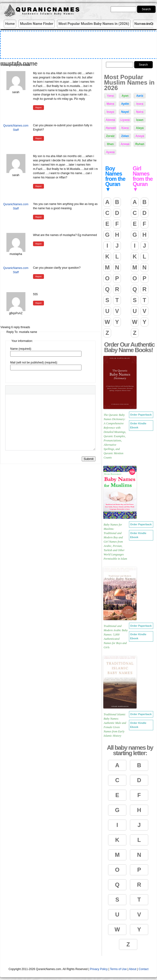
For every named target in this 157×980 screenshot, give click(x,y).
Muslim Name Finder (37, 24)
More (149, 24)
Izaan (140, 120)
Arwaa (125, 144)
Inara (140, 104)
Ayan (125, 96)
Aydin (125, 104)
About (133, 969)
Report (38, 108)
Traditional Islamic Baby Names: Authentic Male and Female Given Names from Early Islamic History (115, 725)
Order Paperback (141, 415)
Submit (88, 459)
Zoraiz (110, 136)
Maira (110, 104)
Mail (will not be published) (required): (34, 363)
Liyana (125, 120)
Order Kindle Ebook (138, 425)
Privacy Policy (99, 969)
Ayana (110, 152)
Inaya (110, 112)
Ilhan (110, 144)
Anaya (140, 136)
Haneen (111, 128)
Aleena (110, 120)
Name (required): (21, 349)
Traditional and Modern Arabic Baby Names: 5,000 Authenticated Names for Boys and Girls (116, 637)
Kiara (125, 128)
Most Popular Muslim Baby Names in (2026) (94, 24)
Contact (144, 969)
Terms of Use (118, 969)
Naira (140, 112)
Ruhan (140, 144)
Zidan (125, 136)
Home (10, 24)
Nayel (125, 112)
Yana (110, 96)
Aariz (140, 96)
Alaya (140, 128)
